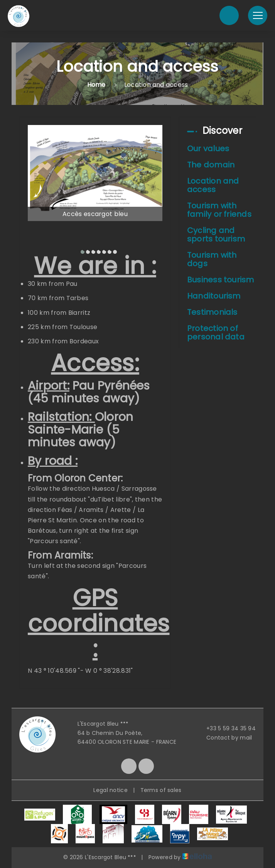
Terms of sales (161, 790)
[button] (79, 249)
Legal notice (110, 790)
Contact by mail (225, 738)
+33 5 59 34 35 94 (227, 728)
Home (96, 85)
